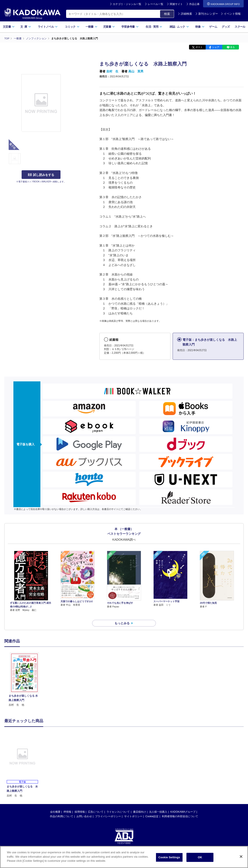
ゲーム (213, 27)
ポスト (199, 47)
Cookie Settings (169, 857)
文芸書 (9, 27)
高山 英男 (136, 71)
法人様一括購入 (158, 804)
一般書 (91, 27)
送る (232, 47)
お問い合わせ (84, 809)
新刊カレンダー (207, 14)
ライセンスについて (118, 804)
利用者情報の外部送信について (180, 809)
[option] (24, 672)
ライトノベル (48, 27)
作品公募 (194, 4)
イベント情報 (231, 14)
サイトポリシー (133, 809)
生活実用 (154, 27)
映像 (200, 27)
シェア (216, 47)
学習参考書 (130, 27)
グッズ (226, 27)
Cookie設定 (152, 809)
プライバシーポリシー (108, 809)
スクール (240, 27)
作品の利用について (62, 809)
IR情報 (67, 804)
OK (200, 857)
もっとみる (122, 615)
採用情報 (80, 804)
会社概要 (55, 804)
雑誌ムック (179, 27)
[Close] (241, 857)
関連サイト (176, 4)
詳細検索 (185, 14)
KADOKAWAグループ (183, 804)
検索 (167, 14)
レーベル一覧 (156, 4)
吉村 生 (112, 71)
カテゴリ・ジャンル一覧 (127, 4)
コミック (72, 27)
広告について (96, 804)
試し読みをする (41, 175)
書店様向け (140, 804)
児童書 (109, 27)
